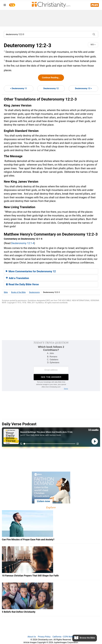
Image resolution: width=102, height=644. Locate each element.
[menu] (5, 5)
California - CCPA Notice (63, 637)
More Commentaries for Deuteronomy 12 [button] (31, 271)
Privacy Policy (44, 637)
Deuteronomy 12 (51, 88)
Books (18, 292)
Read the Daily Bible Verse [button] (22, 284)
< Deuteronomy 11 (19, 88)
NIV (93, 45)
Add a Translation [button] (17, 278)
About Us (32, 637)
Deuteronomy (34, 292)
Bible (6, 292)
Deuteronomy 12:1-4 (23, 243)
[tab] (51, 271)
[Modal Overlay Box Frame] (51, 366)
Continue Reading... (51, 78)
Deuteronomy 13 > (83, 88)
